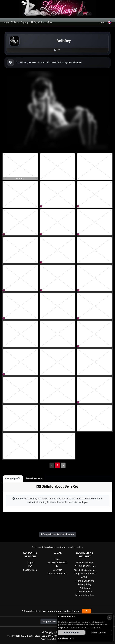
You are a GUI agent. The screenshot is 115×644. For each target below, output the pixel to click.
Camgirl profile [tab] (13, 479)
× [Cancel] (109, 617)
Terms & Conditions (85, 581)
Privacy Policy (85, 584)
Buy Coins (38, 22)
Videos (15, 22)
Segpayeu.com (30, 570)
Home (6, 22)
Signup (25, 22)
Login (101, 22)
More (50, 22)
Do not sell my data (85, 595)
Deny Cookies (99, 632)
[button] (110, 22)
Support (30, 563)
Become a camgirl (85, 563)
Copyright (57, 570)
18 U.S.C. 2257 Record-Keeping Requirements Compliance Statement (85, 570)
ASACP (85, 577)
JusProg (80, 547)
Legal (58, 559)
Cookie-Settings (85, 592)
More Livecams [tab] (34, 479)
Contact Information (58, 574)
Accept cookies (71, 632)
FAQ (30, 566)
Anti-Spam (85, 588)
